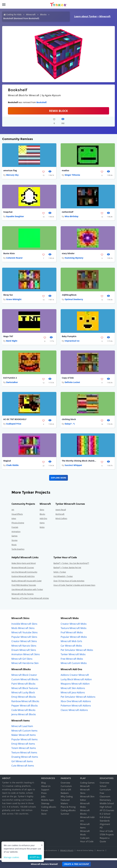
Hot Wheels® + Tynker (63, 578)
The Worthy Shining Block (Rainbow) (79, 463)
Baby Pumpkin (69, 337)
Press (44, 795)
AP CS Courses (107, 812)
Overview (65, 785)
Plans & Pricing (68, 809)
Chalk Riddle (12, 467)
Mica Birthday (72, 217)
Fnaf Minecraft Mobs (72, 635)
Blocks (43, 14)
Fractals (15, 529)
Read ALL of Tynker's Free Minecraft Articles (30, 600)
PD (101, 830)
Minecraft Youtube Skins (24, 635)
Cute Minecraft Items (23, 768)
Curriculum (66, 788)
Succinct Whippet (73, 467)
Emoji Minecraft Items (23, 746)
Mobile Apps (47, 802)
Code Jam (85, 840)
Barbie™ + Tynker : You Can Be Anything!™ (71, 565)
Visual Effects (17, 516)
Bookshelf (41, 102)
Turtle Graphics (18, 551)
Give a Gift (66, 792)
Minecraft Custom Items (24, 733)
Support (45, 792)
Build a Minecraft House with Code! (27, 583)
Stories (14, 542)
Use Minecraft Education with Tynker (27, 592)
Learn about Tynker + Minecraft (92, 16)
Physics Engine (18, 525)
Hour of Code (87, 844)
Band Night (12, 342)
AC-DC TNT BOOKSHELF (15, 421)
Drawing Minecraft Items (25, 759)
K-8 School (105, 819)
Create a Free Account (76, 864)
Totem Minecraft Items (24, 750)
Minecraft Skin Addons (73, 690)
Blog (43, 785)
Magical (7, 463)
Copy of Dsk (68, 379)
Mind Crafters (61, 521)
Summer (65, 816)
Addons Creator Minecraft (75, 677)
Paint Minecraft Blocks (23, 686)
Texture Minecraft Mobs (74, 630)
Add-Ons (43, 521)
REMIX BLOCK (58, 111)
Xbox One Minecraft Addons (76, 703)
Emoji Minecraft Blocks (24, 699)
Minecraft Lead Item (22, 728)
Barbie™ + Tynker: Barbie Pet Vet (67, 570)
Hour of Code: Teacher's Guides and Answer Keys (74, 587)
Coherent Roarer (14, 259)
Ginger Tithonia (72, 175)
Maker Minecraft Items (24, 737)
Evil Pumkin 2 (10, 379)
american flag (10, 171)
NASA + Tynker (60, 574)
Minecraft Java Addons (73, 695)
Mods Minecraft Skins (23, 630)
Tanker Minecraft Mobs (73, 656)
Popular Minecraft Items (24, 742)
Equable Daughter (15, 217)
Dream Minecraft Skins (24, 652)
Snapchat (8, 212)
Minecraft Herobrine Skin (25, 665)
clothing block (69, 421)
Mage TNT (8, 337)
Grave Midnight (14, 300)
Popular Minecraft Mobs (74, 639)
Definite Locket (72, 384)
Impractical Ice (72, 342)
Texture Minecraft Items (24, 755)
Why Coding (67, 799)
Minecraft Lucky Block (23, 695)
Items (42, 525)
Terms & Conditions (49, 853)
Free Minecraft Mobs (72, 661)
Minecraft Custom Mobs (74, 665)
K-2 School (105, 816)
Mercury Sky (12, 175)
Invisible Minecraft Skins (24, 626)
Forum (45, 812)
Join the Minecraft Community (24, 574)
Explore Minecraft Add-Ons (23, 578)
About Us (46, 788)
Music (14, 547)
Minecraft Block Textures (25, 690)
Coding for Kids (14, 14)
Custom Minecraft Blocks (25, 682)
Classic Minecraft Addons (74, 712)
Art (13, 512)
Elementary (105, 802)
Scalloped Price (14, 426)
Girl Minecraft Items (22, 763)
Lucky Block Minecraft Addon (76, 682)
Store (44, 816)
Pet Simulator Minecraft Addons (78, 699)
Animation (16, 534)
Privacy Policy (67, 853)
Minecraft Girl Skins (22, 661)
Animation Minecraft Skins (26, 656)
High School (106, 809)
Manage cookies (11, 857)
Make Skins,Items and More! (24, 565)
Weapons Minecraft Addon (75, 686)
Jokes (14, 521)
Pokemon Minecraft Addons (76, 708)
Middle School (107, 806)
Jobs (43, 799)
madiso (65, 171)
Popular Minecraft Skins (24, 639)
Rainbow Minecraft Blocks (25, 703)
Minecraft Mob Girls (71, 643)
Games (14, 538)
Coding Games (87, 785)
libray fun (8, 296)
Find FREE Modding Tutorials (24, 587)
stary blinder (68, 254)
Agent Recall (61, 512)
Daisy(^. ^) (70, 426)
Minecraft (31, 14)
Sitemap (45, 806)
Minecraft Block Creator (24, 677)
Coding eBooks (49, 809)
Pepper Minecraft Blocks (25, 708)
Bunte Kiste (9, 254)
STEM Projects (107, 837)
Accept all (35, 857)
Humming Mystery (74, 259)
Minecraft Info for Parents (23, 596)
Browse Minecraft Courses (23, 570)
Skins (42, 512)
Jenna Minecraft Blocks (24, 717)
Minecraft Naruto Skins (24, 648)
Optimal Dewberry (74, 300)
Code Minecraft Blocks (23, 712)
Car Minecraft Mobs (71, 648)
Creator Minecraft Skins (24, 643)
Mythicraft (60, 516)
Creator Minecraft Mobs (74, 626)
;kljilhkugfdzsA (69, 296)
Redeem (65, 795)
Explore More (59, 480)
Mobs (42, 529)
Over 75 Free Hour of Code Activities (69, 583)
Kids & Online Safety (85, 853)
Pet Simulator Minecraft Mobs (77, 652)
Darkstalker (12, 384)
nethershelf (68, 212)
